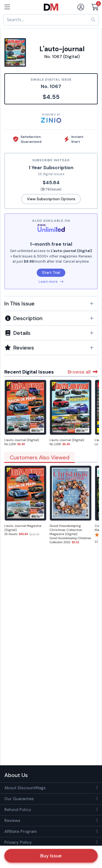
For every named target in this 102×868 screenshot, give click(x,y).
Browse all (83, 372)
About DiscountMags (25, 788)
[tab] (51, 303)
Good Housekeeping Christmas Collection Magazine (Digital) (66, 530)
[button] (51, 304)
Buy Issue (51, 856)
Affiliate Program (21, 831)
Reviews (12, 821)
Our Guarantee (19, 799)
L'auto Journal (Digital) (22, 440)
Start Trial (51, 272)
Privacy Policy (18, 842)
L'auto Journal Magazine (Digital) (23, 528)
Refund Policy (18, 810)
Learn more (51, 282)
